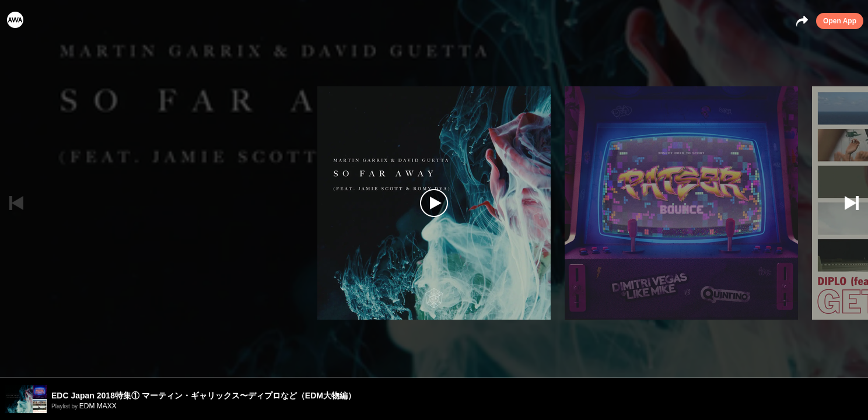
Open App (840, 21)
